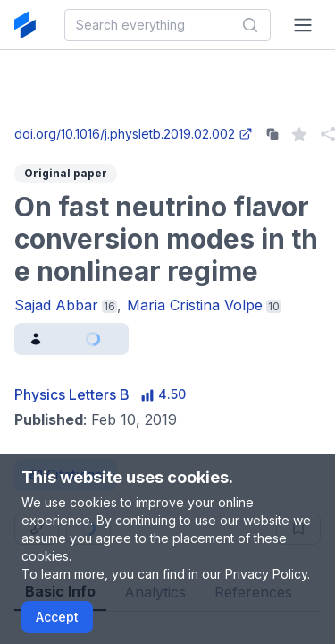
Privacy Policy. (268, 574)
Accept (57, 617)
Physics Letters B (72, 394)
